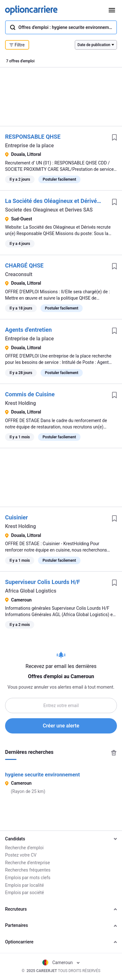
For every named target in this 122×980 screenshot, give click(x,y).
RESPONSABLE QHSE (33, 137)
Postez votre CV (21, 855)
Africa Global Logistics (31, 591)
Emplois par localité (24, 885)
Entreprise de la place (29, 146)
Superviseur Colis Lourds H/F (42, 582)
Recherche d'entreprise (27, 863)
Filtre (17, 45)
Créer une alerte (61, 726)
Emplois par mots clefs (28, 878)
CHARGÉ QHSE (24, 265)
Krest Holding (20, 403)
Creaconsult (19, 274)
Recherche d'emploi (24, 848)
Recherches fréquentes (28, 870)
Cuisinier (16, 517)
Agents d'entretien (28, 330)
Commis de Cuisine (30, 394)
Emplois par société (25, 893)
